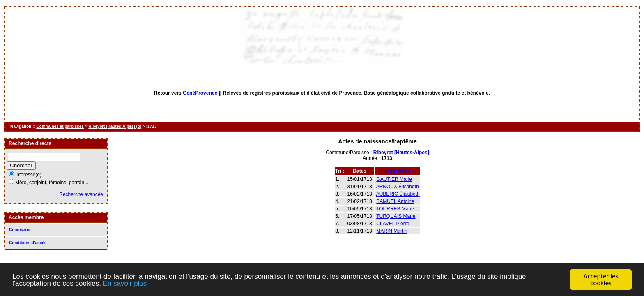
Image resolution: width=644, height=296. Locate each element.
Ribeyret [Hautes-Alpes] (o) (115, 126)
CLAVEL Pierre (393, 224)
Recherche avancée (81, 194)
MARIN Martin (392, 231)
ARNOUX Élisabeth (398, 187)
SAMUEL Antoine (395, 201)
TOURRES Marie (395, 209)
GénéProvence (200, 93)
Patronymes (397, 171)
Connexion (20, 230)
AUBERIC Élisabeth (398, 194)
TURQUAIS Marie (396, 216)
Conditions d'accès (28, 243)
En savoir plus (125, 284)
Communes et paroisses (60, 126)
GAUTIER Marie (394, 179)
